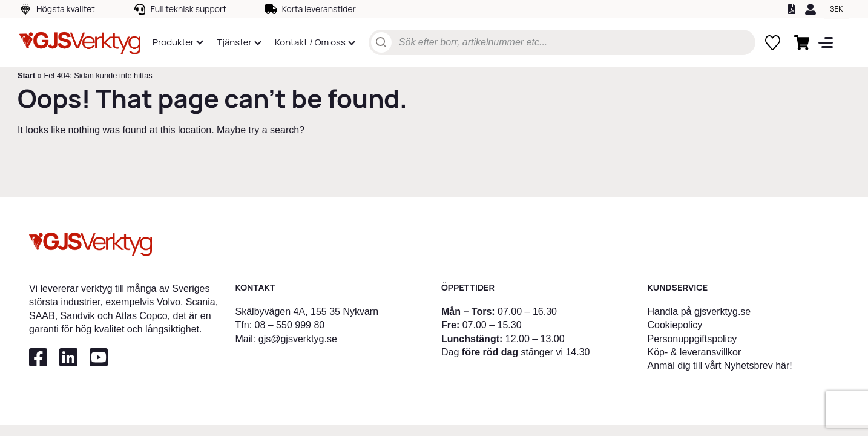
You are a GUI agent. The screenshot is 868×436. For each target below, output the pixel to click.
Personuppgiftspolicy (692, 339)
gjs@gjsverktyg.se (298, 339)
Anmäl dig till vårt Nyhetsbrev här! (720, 365)
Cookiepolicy (675, 325)
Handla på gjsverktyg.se (699, 312)
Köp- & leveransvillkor (695, 352)
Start (26, 75)
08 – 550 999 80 (290, 325)
